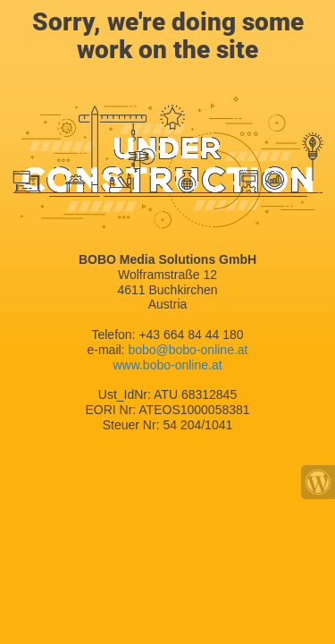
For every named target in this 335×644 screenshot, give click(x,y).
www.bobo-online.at (167, 365)
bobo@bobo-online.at (188, 350)
